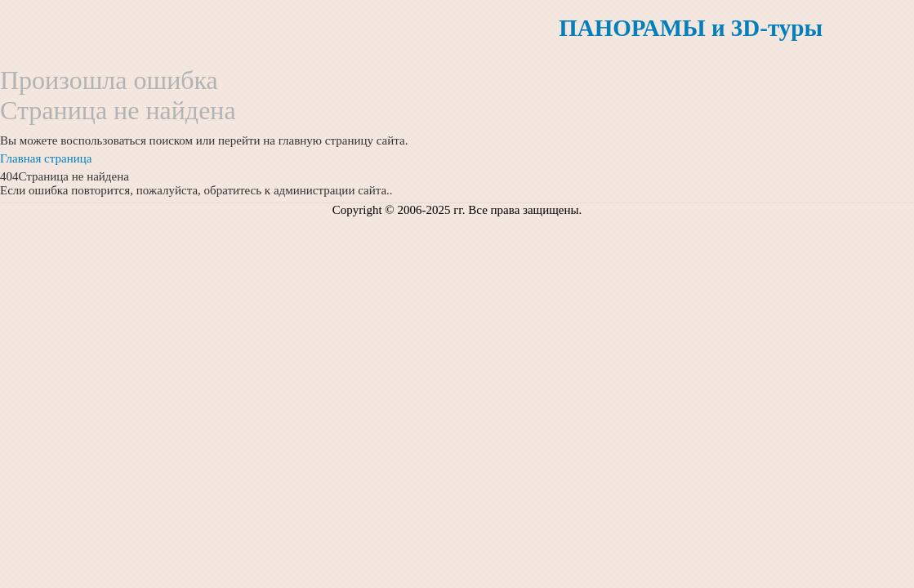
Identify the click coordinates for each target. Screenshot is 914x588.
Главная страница (46, 158)
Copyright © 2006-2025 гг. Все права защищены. (457, 210)
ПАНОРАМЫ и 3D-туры (691, 28)
